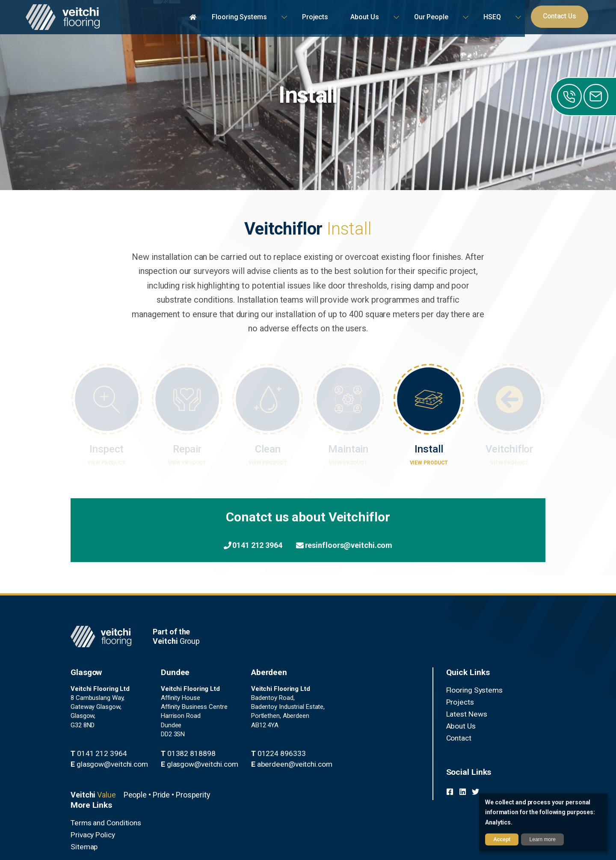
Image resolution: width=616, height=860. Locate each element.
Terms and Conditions (477, 691)
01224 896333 (246, 772)
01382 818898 (170, 763)
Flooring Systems (345, 691)
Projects (332, 702)
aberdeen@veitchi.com (258, 781)
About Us (334, 722)
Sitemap (458, 712)
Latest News (338, 712)
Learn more (543, 839)
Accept (502, 839)
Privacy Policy (465, 702)
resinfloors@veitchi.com (358, 546)
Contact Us (565, 17)
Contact (332, 732)
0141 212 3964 (238, 546)
